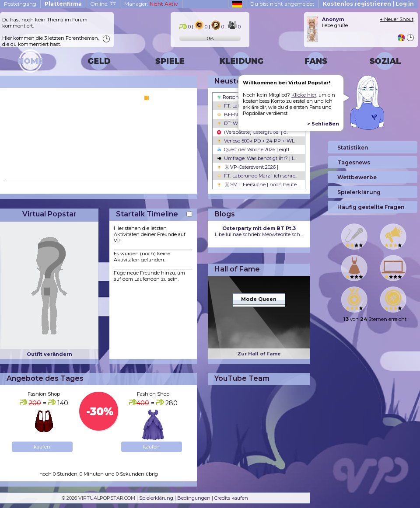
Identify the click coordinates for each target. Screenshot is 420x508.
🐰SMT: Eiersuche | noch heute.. (258, 184)
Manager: (151, 4)
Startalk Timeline (147, 214)
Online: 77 (103, 4)
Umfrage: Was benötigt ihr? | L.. (257, 158)
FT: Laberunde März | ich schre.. (257, 176)
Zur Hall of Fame (259, 354)
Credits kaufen (231, 498)
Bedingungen (194, 498)
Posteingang (20, 4)
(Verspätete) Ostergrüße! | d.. (253, 132)
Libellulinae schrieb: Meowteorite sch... (259, 231)
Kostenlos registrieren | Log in (368, 4)
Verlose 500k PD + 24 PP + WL (256, 141)
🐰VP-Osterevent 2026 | (248, 167)
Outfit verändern (49, 354)
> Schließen (323, 124)
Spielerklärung (156, 498)
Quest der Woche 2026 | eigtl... (254, 150)
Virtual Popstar (49, 214)
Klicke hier (304, 95)
